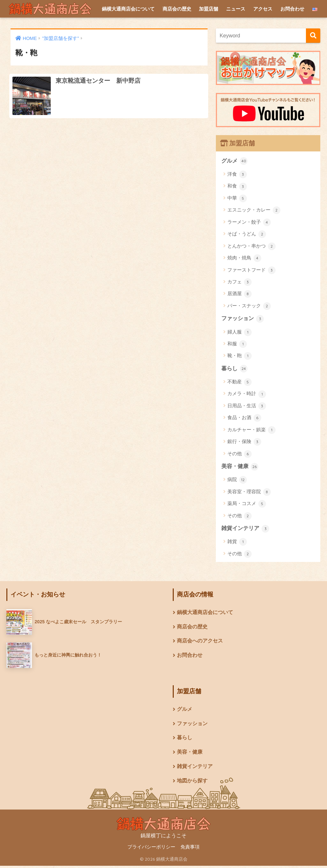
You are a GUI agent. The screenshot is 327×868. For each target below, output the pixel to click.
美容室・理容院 (249, 493)
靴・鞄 (240, 356)
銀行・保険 (244, 442)
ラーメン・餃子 (249, 222)
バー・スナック (249, 306)
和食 (237, 187)
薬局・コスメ (247, 504)
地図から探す (192, 783)
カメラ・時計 (247, 395)
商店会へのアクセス (200, 642)
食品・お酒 (244, 419)
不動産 (240, 383)
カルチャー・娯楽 (251, 430)
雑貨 (237, 543)
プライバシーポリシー (151, 849)
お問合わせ (292, 9)
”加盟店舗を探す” (61, 38)
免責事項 (190, 849)
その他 (240, 454)
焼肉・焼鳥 (244, 258)
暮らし (235, 369)
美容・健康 (240, 467)
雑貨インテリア (245, 529)
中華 (237, 198)
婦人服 (240, 333)
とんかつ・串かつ (251, 246)
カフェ (240, 282)
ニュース (236, 9)
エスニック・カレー (254, 211)
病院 (237, 480)
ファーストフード (251, 270)
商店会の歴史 (177, 9)
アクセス (263, 9)
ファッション (243, 319)
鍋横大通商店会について (128, 9)
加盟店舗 (209, 9)
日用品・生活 (247, 406)
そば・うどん (247, 234)
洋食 (237, 175)
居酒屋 (240, 294)
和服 (237, 344)
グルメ (235, 161)
